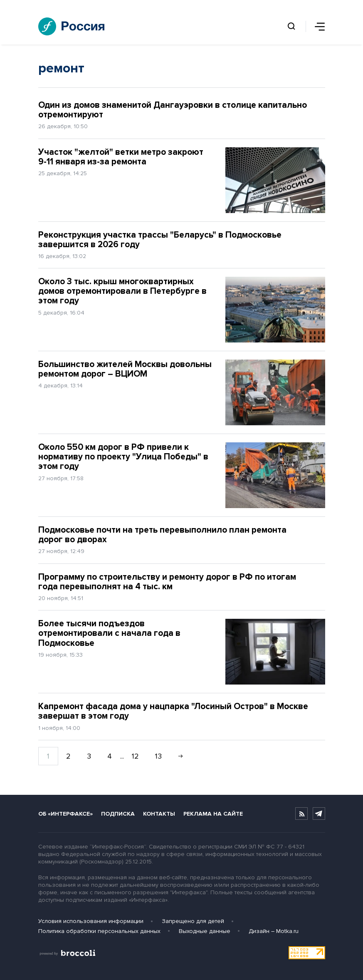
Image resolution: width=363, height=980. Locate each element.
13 (158, 756)
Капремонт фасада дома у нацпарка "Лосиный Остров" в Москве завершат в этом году (173, 711)
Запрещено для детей (193, 921)
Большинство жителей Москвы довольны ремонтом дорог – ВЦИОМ (125, 369)
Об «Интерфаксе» (65, 814)
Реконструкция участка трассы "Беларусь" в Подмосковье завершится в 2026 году (160, 240)
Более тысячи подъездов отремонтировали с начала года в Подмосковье (109, 633)
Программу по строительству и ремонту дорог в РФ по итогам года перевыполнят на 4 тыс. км (167, 582)
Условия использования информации (91, 921)
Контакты (159, 814)
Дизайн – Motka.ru (274, 931)
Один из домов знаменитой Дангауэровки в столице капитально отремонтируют (173, 110)
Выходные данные (205, 931)
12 (135, 756)
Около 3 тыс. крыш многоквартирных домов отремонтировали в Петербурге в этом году (122, 291)
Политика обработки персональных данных (99, 931)
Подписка (118, 814)
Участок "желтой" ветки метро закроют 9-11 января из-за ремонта (121, 157)
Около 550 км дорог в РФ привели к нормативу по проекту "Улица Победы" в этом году (123, 457)
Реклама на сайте (213, 814)
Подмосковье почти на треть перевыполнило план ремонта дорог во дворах (162, 535)
